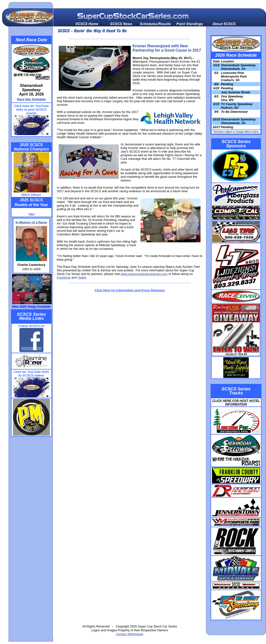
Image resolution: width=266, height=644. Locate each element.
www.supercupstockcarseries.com (144, 274)
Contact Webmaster (130, 634)
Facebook (64, 277)
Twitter (82, 277)
